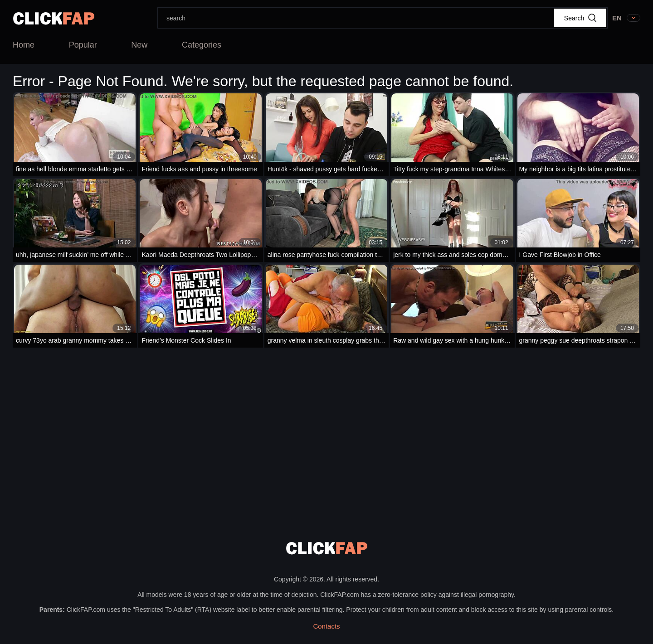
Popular (83, 45)
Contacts (326, 626)
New (139, 45)
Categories (202, 45)
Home (24, 45)
